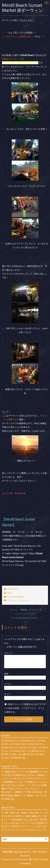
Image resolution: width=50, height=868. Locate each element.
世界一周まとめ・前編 (15, 813)
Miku (9, 593)
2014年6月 (24, 754)
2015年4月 (25, 741)
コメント (10, 653)
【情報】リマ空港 (22, 792)
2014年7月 (6, 754)
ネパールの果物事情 (29, 772)
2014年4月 (16, 758)
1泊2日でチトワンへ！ (22, 826)
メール (9, 684)
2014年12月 (7, 748)
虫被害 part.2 (10, 772)
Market (21, 597)
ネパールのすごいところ (34, 830)
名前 (8, 674)
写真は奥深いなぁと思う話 (24, 819)
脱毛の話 (38, 792)
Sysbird (26, 863)
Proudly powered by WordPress (15, 859)
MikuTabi (6, 792)
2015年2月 (16, 744)
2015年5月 (9, 741)
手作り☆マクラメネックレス (22, 789)
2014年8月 (33, 751)
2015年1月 (33, 744)
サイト (7, 694)
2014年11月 (26, 748)
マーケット (24, 600)
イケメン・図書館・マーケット (25, 610)
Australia (11, 597)
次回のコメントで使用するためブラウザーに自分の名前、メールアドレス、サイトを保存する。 (25, 708)
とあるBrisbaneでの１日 (25, 618)
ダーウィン (12, 600)
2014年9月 (16, 751)
